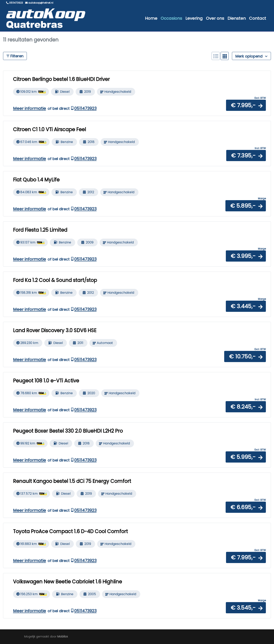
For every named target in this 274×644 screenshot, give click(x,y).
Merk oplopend (251, 56)
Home (151, 18)
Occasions (171, 18)
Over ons (215, 18)
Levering (194, 18)
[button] (246, 105)
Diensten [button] (237, 18)
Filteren (15, 56)
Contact (258, 18)
